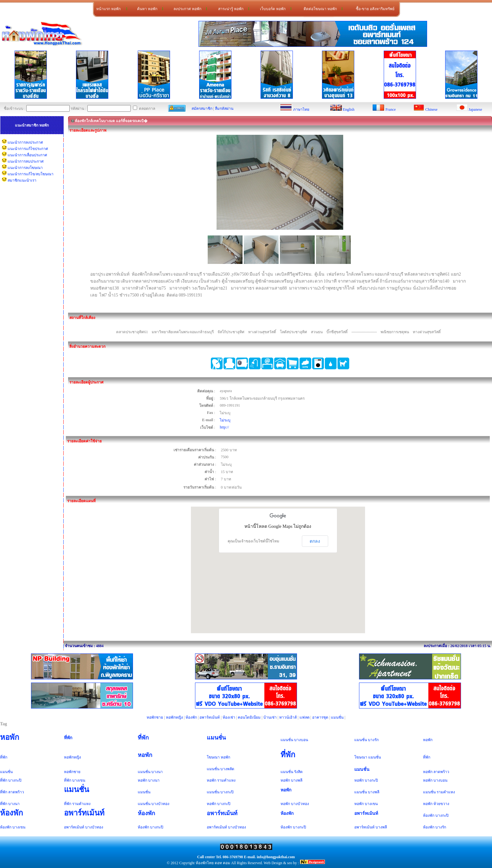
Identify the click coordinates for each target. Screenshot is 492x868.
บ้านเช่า (270, 717)
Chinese (431, 109)
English (349, 109)
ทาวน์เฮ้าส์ (288, 717)
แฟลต (305, 717)
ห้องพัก (191, 717)
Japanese (475, 109)
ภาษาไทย (301, 109)
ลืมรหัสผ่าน (224, 109)
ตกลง (315, 541)
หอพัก (10, 737)
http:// (224, 427)
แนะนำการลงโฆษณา (25, 168)
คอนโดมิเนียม (249, 717)
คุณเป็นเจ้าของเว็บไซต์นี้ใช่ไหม (253, 541)
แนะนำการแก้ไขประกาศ (28, 149)
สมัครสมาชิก (202, 109)
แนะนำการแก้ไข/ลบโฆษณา (31, 174)
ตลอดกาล (144, 109)
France (391, 109)
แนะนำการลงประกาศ (25, 142)
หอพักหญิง (174, 717)
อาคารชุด (320, 717)
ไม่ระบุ (225, 420)
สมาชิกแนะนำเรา (22, 180)
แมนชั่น (337, 717)
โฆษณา (213, 757)
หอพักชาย (155, 717)
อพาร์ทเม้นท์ (210, 717)
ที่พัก (68, 738)
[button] (278, 564)
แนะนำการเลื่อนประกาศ (27, 155)
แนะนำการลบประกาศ (26, 161)
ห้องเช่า (229, 717)
